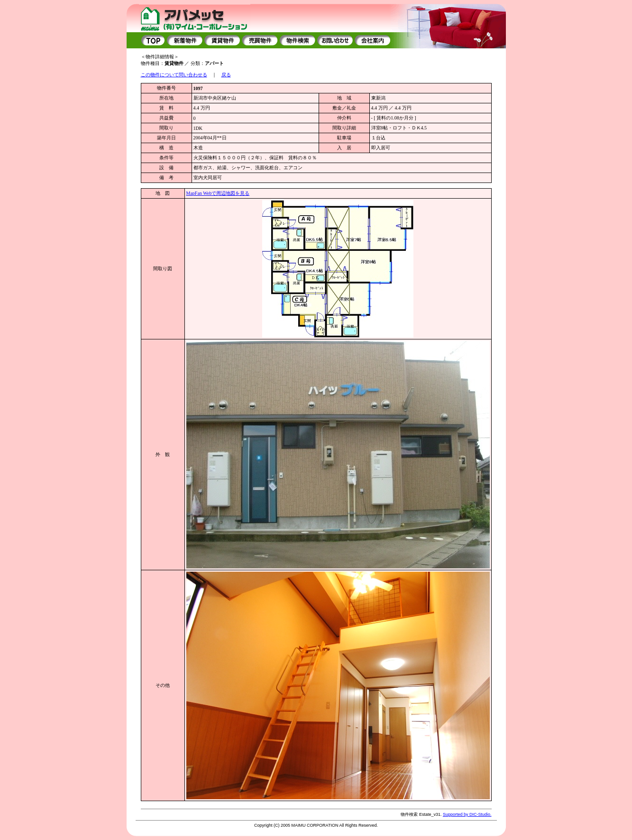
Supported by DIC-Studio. (467, 814)
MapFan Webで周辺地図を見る (218, 193)
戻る (226, 75)
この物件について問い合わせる (174, 75)
